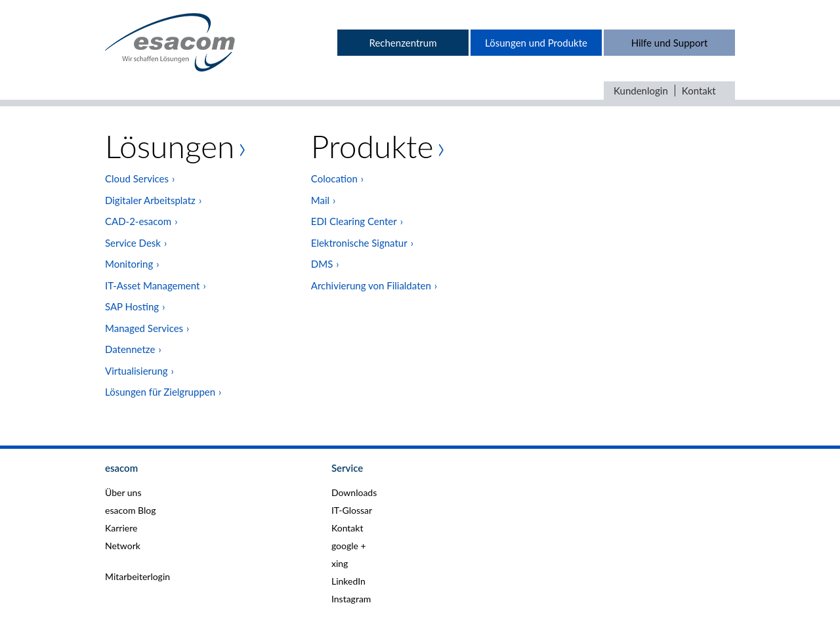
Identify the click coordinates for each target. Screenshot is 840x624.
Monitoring (129, 264)
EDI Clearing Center (354, 221)
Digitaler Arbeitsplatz (150, 200)
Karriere (121, 528)
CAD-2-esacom (138, 221)
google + (349, 546)
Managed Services (144, 328)
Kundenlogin (641, 91)
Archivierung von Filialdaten (371, 285)
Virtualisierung (136, 371)
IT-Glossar (352, 510)
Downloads (354, 492)
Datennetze (130, 349)
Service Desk (133, 243)
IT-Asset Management (152, 285)
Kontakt (699, 91)
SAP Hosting (132, 306)
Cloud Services (137, 178)
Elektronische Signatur (359, 243)
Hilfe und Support (670, 43)
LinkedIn (348, 581)
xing (340, 563)
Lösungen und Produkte (536, 43)
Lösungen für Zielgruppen (160, 392)
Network (123, 546)
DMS (322, 264)
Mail (320, 200)
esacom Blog (130, 510)
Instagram (351, 599)
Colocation (334, 178)
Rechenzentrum (403, 43)
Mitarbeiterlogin (137, 576)
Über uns (123, 492)
